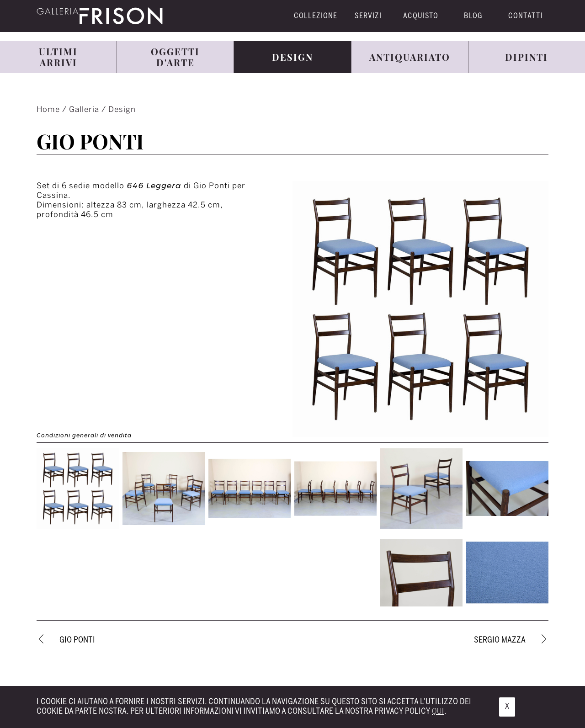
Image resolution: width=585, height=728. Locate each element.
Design (122, 110)
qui (438, 712)
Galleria (85, 110)
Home (49, 110)
